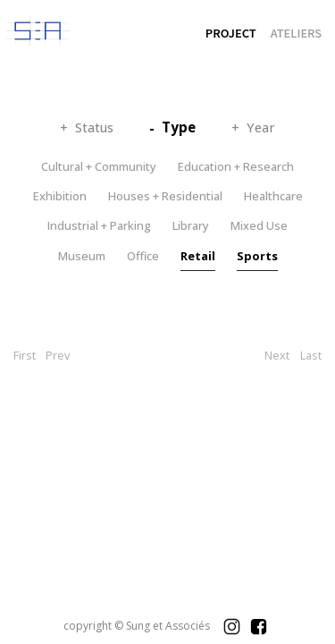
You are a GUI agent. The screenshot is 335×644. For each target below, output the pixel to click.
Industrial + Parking (99, 225)
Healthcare (273, 196)
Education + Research (236, 166)
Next (277, 355)
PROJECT (231, 33)
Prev (58, 355)
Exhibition (60, 196)
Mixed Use (259, 225)
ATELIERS (296, 33)
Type (179, 127)
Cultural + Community (99, 166)
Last (311, 355)
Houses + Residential (165, 196)
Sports (257, 256)
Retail (198, 256)
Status (94, 127)
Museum (82, 256)
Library (191, 225)
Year (261, 127)
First (25, 355)
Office (143, 256)
